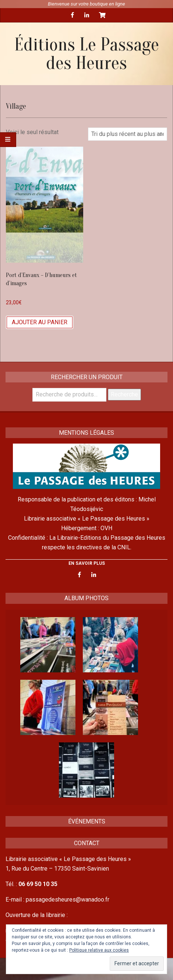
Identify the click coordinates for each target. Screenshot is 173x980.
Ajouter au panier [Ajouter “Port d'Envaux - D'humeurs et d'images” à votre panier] (40, 322)
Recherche (124, 394)
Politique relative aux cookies (99, 950)
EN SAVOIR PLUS (87, 563)
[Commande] (128, 134)
